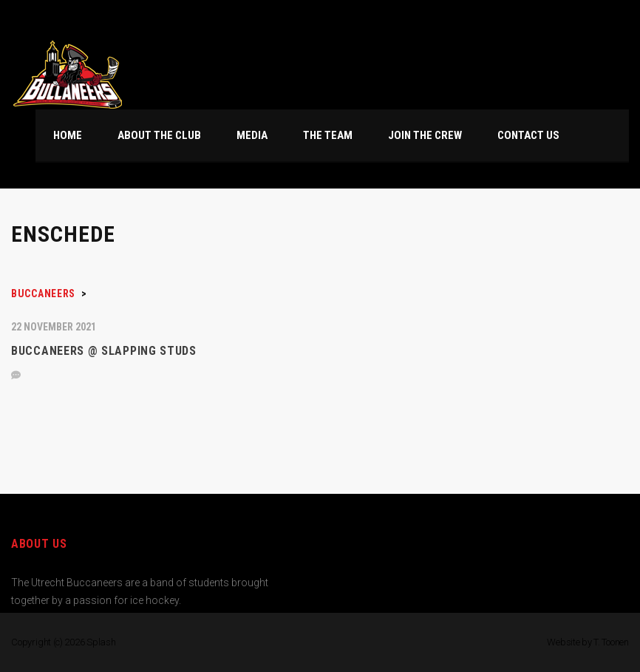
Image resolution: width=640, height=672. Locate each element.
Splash (101, 642)
